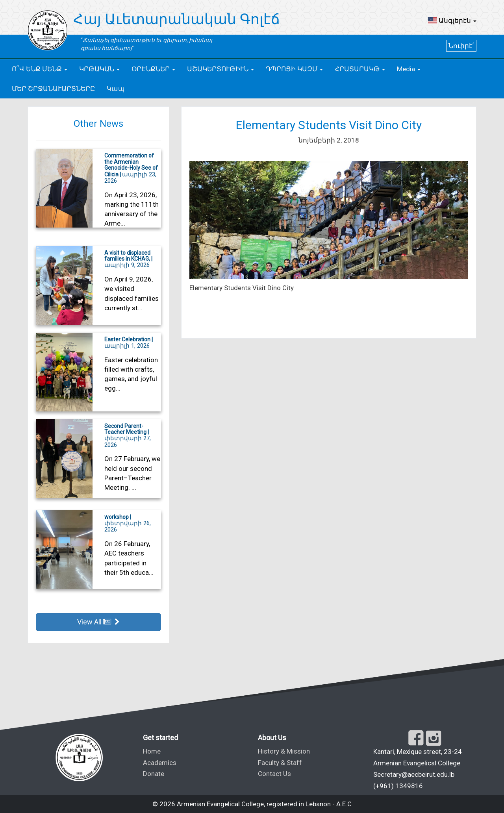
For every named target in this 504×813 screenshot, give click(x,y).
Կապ (116, 89)
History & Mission (284, 751)
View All (98, 622)
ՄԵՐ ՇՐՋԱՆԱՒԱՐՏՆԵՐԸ (53, 89)
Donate (154, 774)
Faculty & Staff (280, 763)
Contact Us (274, 774)
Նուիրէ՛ (461, 46)
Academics (160, 763)
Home (152, 751)
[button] (452, 20)
